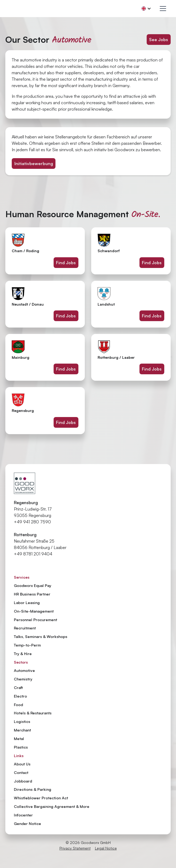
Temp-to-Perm (27, 645)
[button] (146, 9)
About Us (22, 764)
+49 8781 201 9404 (33, 554)
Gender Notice (27, 824)
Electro (20, 696)
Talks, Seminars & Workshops (41, 636)
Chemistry (23, 679)
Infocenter (23, 815)
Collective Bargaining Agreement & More (52, 807)
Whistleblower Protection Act (41, 798)
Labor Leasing (27, 602)
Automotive (24, 670)
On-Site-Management (34, 611)
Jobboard (23, 781)
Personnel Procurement (35, 620)
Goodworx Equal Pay (33, 585)
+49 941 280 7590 (32, 522)
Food (18, 704)
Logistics (22, 721)
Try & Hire (23, 653)
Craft (18, 687)
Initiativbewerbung (34, 164)
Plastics (21, 747)
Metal (19, 738)
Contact (21, 773)
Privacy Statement (75, 848)
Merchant (22, 730)
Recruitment (25, 628)
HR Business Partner (32, 594)
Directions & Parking (33, 789)
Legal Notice (106, 848)
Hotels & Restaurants (33, 713)
